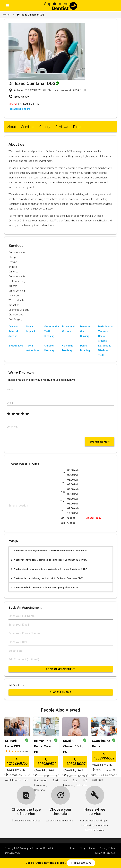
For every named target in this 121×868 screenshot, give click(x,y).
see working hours (20, 109)
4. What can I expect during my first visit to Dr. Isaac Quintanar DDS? (47, 578)
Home (6, 15)
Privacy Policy (107, 848)
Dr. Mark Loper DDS (13, 744)
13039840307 (75, 762)
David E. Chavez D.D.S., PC (73, 746)
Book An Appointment (60, 669)
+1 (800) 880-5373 (81, 863)
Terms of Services (105, 853)
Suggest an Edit (61, 692)
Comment (12, 427)
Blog (82, 848)
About (12, 127)
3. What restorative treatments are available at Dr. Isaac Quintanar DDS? (49, 569)
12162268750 (17, 762)
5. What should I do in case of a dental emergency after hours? (45, 587)
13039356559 (104, 756)
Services (28, 127)
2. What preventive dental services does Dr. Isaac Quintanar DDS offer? (49, 560)
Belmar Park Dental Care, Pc (43, 746)
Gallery (45, 127)
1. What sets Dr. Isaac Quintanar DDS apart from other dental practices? (49, 551)
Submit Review (100, 442)
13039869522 (46, 762)
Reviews (62, 127)
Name (10, 389)
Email (10, 403)
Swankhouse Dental (101, 744)
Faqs (77, 127)
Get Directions (16, 685)
